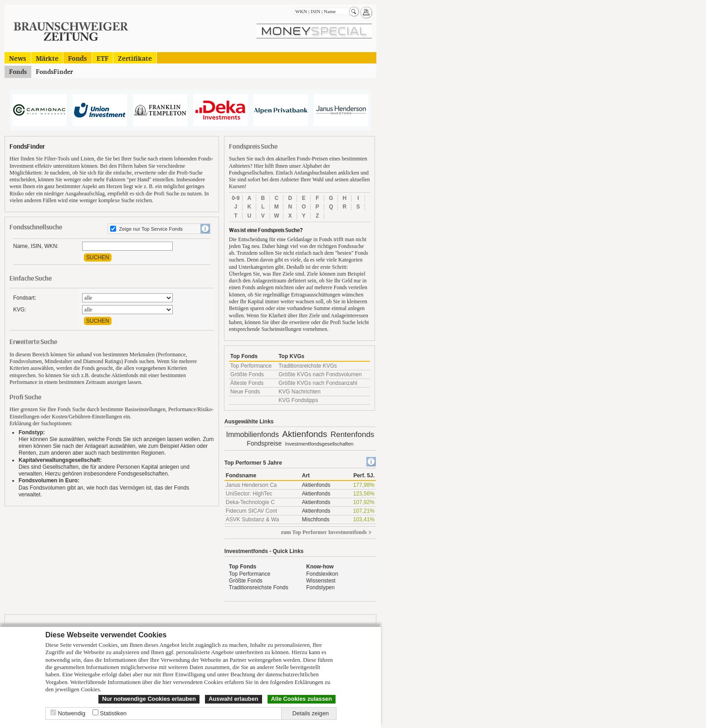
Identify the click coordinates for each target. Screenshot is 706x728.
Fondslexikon (322, 574)
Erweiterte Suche (33, 342)
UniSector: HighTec (249, 494)
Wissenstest (321, 581)
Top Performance (251, 366)
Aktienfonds (304, 434)
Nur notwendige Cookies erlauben (149, 699)
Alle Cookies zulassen (302, 699)
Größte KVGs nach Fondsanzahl (318, 383)
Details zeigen (311, 713)
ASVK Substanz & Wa (253, 519)
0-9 (236, 198)
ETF (102, 58)
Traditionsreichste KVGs (308, 366)
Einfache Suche (31, 279)
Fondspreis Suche (253, 147)
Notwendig (72, 713)
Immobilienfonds (252, 434)
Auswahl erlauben (234, 699)
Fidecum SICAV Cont (251, 511)
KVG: (20, 310)
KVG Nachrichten (299, 392)
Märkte (47, 58)
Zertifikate (135, 58)
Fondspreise (264, 443)
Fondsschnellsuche (36, 227)
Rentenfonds (352, 434)
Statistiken (113, 713)
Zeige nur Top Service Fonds (151, 229)
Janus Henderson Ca (251, 485)
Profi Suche (25, 397)
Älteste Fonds (247, 383)
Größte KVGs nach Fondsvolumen (320, 374)
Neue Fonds (245, 392)
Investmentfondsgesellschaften (319, 444)
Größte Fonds (247, 374)
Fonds (78, 58)
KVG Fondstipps (298, 400)
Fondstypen (320, 587)
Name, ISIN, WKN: (36, 246)
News (18, 58)
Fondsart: (25, 298)
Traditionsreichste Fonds (259, 587)
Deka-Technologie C (250, 502)
